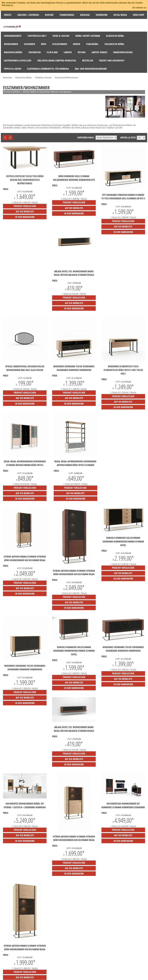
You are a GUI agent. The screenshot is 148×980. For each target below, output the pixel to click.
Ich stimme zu (139, 8)
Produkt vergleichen (25, 206)
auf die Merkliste (25, 211)
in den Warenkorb (25, 217)
